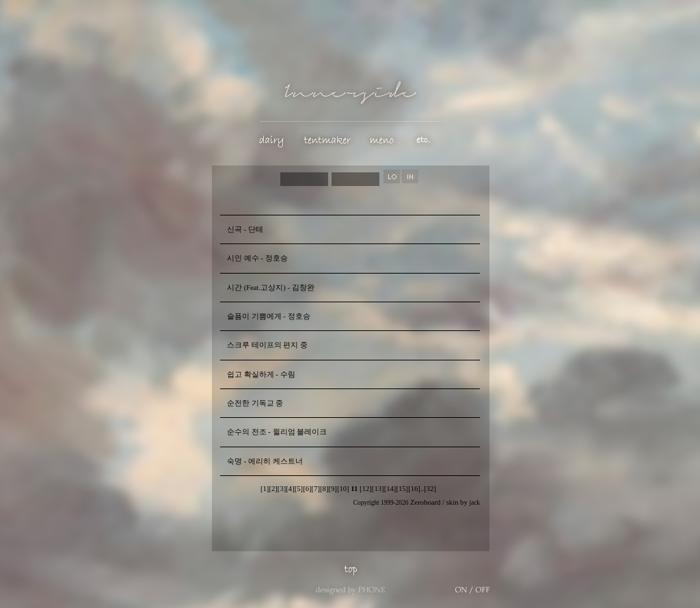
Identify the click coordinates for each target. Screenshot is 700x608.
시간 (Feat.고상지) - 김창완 (271, 288)
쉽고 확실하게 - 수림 (261, 374)
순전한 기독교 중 (255, 403)
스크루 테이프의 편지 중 (267, 345)
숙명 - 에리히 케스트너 (265, 461)
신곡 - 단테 (245, 229)
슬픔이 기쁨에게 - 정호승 (269, 316)
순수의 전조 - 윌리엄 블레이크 (277, 432)
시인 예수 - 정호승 (257, 258)
